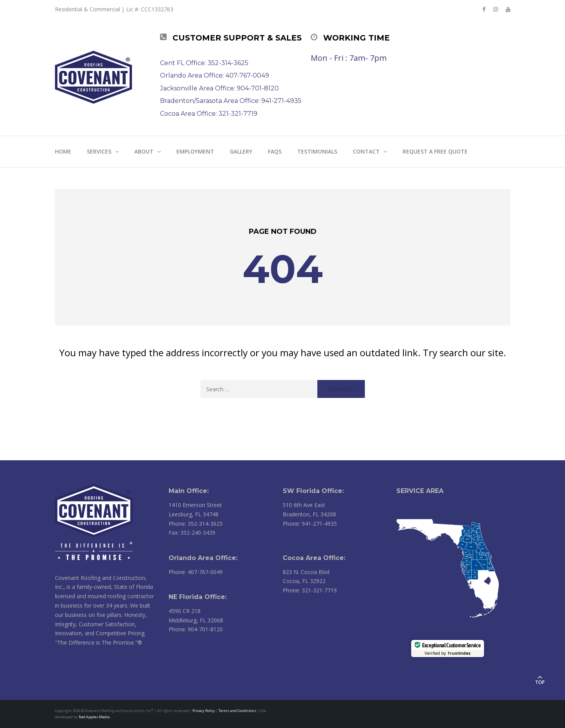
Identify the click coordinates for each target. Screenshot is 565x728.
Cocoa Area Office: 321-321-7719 (209, 114)
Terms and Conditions (237, 711)
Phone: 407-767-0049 (196, 572)
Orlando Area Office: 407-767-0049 (215, 75)
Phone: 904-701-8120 (196, 629)
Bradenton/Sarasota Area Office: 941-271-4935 (231, 101)
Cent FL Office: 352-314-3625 (204, 63)
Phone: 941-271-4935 (310, 524)
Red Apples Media (94, 717)
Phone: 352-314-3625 (196, 524)
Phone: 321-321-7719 (310, 590)
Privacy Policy (204, 711)
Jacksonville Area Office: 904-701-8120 (219, 88)
